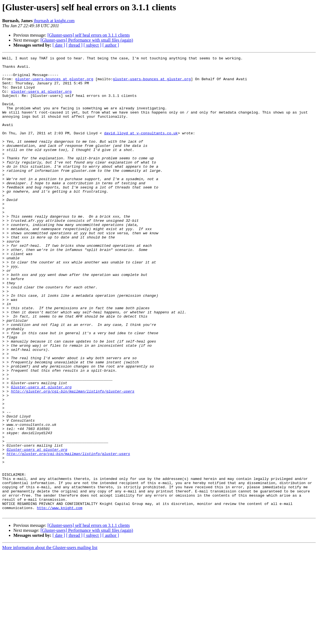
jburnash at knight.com (54, 21)
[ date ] (59, 45)
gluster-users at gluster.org (41, 99)
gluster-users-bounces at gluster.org (54, 84)
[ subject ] (92, 45)
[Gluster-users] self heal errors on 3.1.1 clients (89, 35)
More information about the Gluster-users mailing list (50, 639)
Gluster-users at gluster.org (41, 454)
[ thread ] (74, 45)
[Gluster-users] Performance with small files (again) (87, 40)
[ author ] (111, 45)
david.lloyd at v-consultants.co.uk (141, 149)
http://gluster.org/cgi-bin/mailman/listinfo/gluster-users (73, 459)
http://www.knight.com (60, 598)
